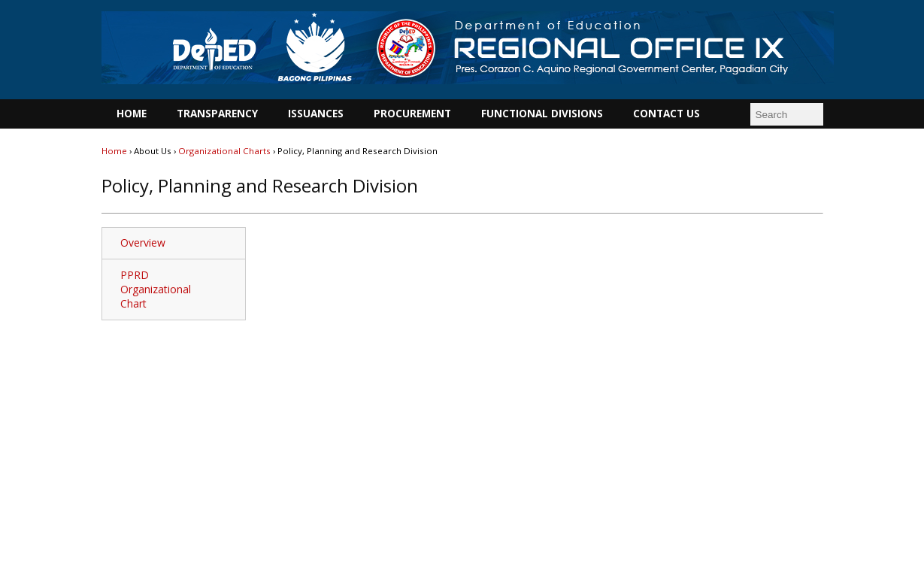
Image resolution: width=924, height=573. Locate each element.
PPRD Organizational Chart (156, 289)
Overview (143, 243)
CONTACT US (666, 114)
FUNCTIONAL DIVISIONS (542, 114)
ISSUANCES (316, 114)
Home (115, 151)
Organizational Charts (224, 151)
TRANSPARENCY (217, 114)
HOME (132, 114)
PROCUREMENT (412, 114)
